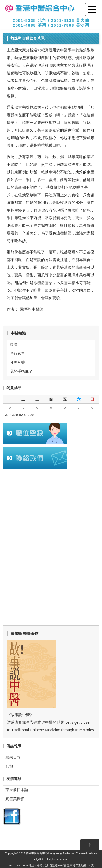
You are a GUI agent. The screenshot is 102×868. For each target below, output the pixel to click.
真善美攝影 (15, 799)
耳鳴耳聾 (17, 362)
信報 (9, 766)
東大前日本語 (17, 790)
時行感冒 (17, 353)
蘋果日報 (13, 757)
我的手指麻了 (21, 371)
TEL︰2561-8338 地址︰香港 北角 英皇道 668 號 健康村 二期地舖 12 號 (51, 865)
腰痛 (14, 344)
